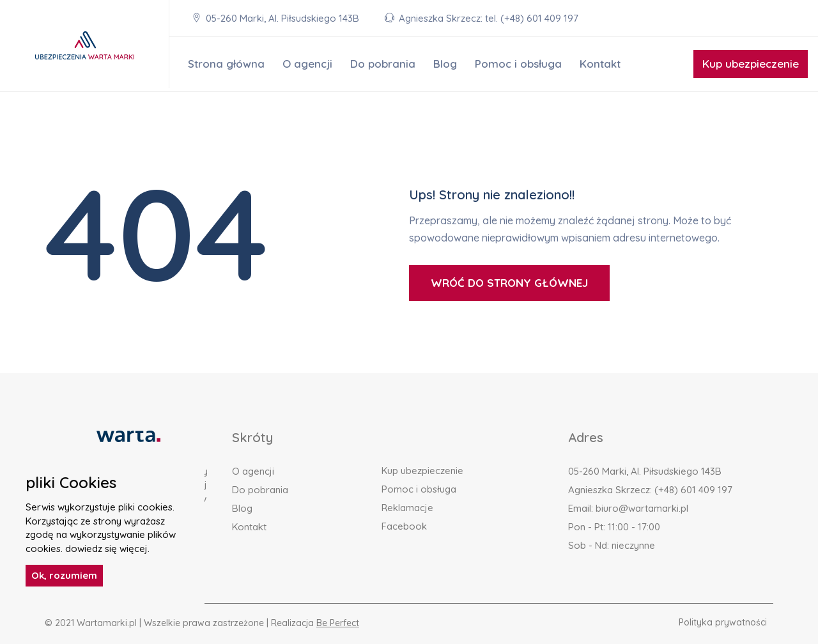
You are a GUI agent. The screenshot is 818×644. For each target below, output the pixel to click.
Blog (445, 64)
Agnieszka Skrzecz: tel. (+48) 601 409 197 (482, 18)
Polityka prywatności (723, 622)
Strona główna (226, 64)
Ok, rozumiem (64, 575)
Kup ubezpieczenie (751, 64)
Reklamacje (407, 508)
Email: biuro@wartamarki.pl (628, 508)
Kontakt (600, 64)
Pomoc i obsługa (518, 64)
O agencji (307, 64)
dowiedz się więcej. (107, 548)
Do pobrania (383, 64)
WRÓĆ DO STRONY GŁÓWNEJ (509, 283)
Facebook (404, 526)
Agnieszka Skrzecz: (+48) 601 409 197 (650, 490)
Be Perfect (338, 623)
